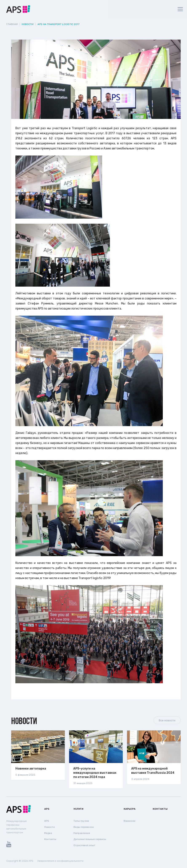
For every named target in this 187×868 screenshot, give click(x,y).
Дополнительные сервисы (90, 839)
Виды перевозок (84, 827)
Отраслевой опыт (84, 845)
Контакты (50, 839)
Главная (12, 24)
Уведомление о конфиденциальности (60, 861)
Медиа (48, 833)
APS (47, 809)
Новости (24, 721)
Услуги (78, 809)
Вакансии (130, 821)
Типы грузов (81, 821)
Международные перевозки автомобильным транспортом (16, 827)
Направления (82, 833)
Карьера (130, 809)
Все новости (167, 720)
